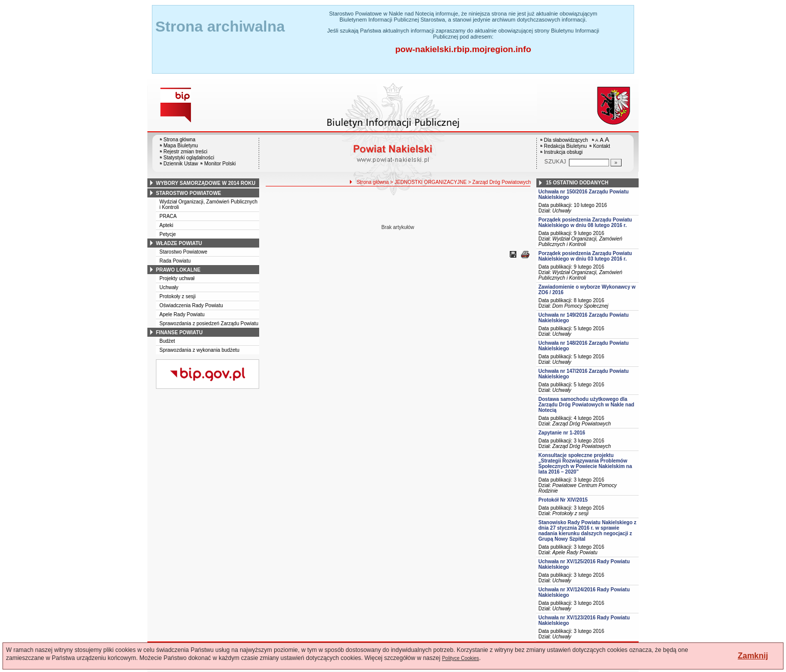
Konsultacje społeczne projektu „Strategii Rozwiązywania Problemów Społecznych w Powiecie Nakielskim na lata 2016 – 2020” (585, 464)
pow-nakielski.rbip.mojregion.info (463, 49)
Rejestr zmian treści (185, 152)
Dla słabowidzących (566, 140)
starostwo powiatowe (188, 193)
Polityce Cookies (461, 658)
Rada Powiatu (175, 261)
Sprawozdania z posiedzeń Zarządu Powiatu (209, 323)
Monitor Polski (220, 164)
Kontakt (602, 146)
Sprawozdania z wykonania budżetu (200, 350)
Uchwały (169, 287)
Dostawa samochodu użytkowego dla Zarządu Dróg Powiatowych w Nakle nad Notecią (586, 405)
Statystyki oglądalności (189, 158)
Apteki (166, 225)
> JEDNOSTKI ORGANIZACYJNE (428, 182)
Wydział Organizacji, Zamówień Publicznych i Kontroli (580, 242)
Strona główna (179, 140)
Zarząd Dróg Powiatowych (582, 424)
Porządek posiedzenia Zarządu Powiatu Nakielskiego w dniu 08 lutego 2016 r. (585, 222)
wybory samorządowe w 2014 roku (206, 183)
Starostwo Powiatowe (183, 252)
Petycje (168, 234)
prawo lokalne (178, 270)
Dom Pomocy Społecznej (580, 306)
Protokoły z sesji (177, 296)
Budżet (167, 341)
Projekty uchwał (177, 278)
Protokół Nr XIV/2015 (563, 500)
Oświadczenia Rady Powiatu (191, 305)
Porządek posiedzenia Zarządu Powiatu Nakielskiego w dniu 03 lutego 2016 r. (585, 256)
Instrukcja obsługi (563, 152)
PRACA (168, 216)
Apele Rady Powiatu (182, 314)
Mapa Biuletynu (181, 146)
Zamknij (753, 656)
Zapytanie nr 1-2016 (562, 433)
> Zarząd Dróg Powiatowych (500, 182)
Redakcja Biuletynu (565, 146)
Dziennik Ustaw (181, 164)
